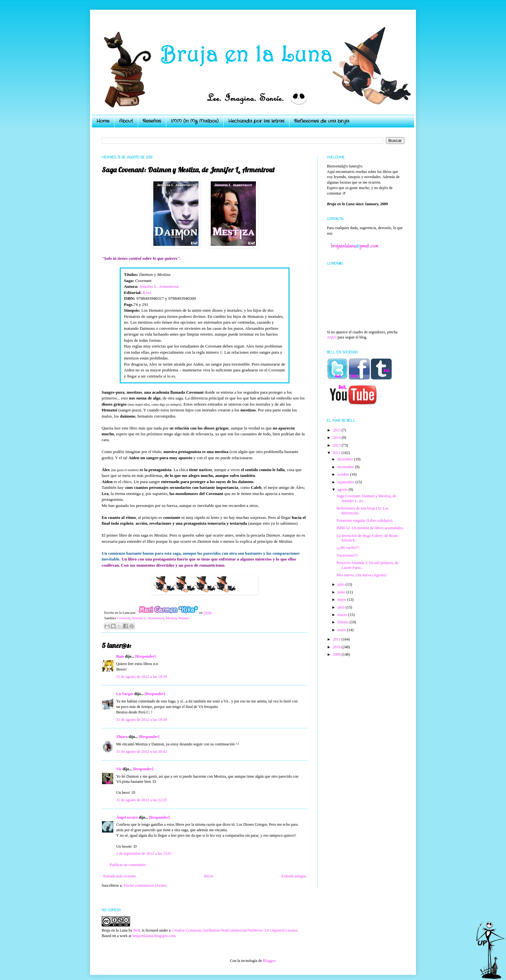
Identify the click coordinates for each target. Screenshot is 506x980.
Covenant (123, 618)
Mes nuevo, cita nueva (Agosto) (361, 575)
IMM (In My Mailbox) (195, 121)
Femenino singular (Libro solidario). (365, 520)
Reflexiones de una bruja (322, 121)
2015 (337, 430)
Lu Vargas (125, 694)
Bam (120, 656)
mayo (342, 600)
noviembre (346, 467)
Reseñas (152, 121)
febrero (344, 622)
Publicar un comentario (128, 865)
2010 (337, 647)
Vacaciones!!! (347, 555)
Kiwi (147, 293)
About (126, 121)
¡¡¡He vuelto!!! (348, 548)
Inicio (208, 876)
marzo (343, 615)
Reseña (183, 618)
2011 (337, 639)
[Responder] (145, 656)
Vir (119, 769)
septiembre (347, 482)
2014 (337, 438)
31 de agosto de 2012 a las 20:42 (142, 752)
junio (342, 592)
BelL (137, 930)
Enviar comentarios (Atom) (145, 885)
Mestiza (171, 618)
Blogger (269, 961)
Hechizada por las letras (256, 121)
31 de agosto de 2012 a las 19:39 (142, 677)
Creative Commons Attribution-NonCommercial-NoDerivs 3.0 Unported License (235, 930)
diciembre (346, 459)
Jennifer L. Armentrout (159, 286)
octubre (344, 474)
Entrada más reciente (120, 876)
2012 (337, 453)
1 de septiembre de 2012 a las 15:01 (144, 854)
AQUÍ (332, 337)
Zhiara (122, 737)
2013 (337, 445)
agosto (343, 490)
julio (342, 584)
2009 (337, 654)
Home (103, 121)
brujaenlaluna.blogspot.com (154, 936)
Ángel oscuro (127, 817)
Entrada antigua (294, 876)
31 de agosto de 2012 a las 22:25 (142, 800)
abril (342, 607)
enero (342, 630)
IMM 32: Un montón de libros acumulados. (370, 528)
